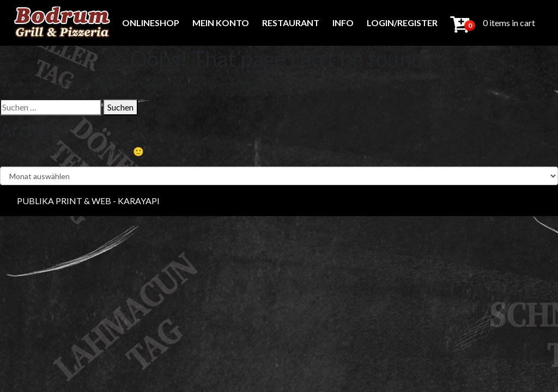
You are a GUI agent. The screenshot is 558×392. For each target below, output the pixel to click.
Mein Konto (221, 23)
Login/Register (402, 23)
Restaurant (291, 23)
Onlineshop (151, 23)
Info (343, 23)
